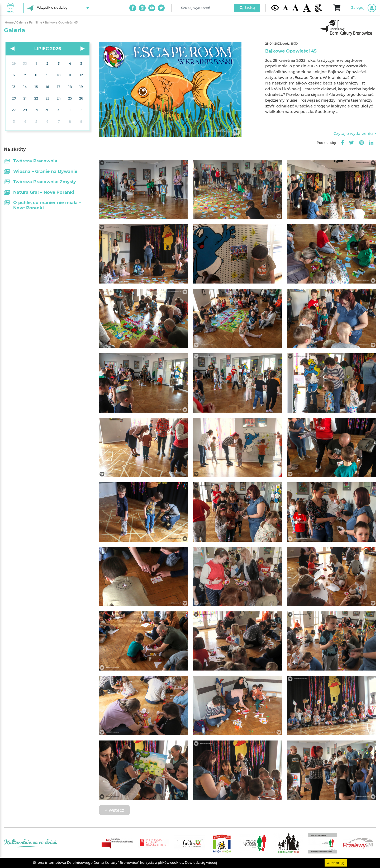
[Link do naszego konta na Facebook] (133, 8)
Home (10, 23)
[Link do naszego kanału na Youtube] (152, 8)
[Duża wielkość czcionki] (307, 8)
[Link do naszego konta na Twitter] (161, 8)
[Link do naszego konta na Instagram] (142, 8)
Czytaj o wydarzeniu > (355, 134)
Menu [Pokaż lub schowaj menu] (10, 8)
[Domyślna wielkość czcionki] (286, 8)
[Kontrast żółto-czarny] (275, 8)
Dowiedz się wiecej (201, 863)
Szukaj (247, 8)
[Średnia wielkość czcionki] (295, 8)
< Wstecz (115, 810)
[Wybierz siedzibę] (58, 8)
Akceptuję (336, 863)
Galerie (22, 23)
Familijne (36, 23)
